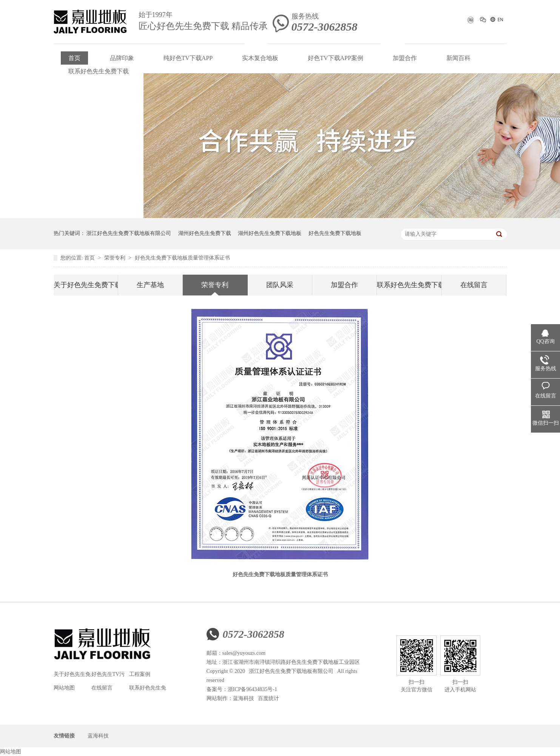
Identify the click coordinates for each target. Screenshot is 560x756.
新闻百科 (458, 58)
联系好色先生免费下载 (99, 71)
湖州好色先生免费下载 (205, 233)
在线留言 (474, 285)
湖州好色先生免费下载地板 (270, 233)
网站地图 (64, 688)
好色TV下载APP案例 (336, 58)
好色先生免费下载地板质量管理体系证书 (182, 258)
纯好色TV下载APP (188, 58)
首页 (74, 58)
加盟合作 (405, 58)
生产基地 (150, 285)
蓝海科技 (244, 698)
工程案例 (140, 674)
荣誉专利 (116, 258)
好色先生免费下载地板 (335, 233)
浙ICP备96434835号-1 (252, 689)
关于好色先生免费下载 (86, 285)
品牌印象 (122, 58)
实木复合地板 (260, 58)
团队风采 (280, 285)
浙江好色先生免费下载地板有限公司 (129, 233)
